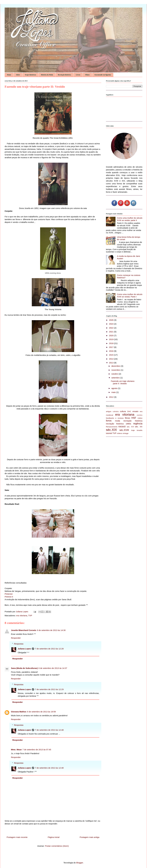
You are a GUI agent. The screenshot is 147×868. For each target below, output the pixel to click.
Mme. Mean (16, 750)
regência (138, 424)
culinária (116, 412)
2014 (112, 359)
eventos (140, 415)
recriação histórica (133, 421)
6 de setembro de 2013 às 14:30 (51, 630)
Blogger (80, 863)
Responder (16, 638)
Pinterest (9, 594)
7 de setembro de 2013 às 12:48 (49, 730)
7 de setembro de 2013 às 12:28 (49, 649)
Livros (78, 75)
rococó (122, 427)
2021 (112, 332)
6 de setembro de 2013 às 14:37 (53, 668)
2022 (112, 328)
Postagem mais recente (17, 837)
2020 (112, 335)
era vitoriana (22, 616)
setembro (116, 378)
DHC (129, 411)
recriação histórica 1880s (119, 424)
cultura (123, 411)
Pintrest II (9, 597)
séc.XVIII (124, 430)
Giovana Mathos (19, 712)
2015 (112, 355)
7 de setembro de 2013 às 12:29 (49, 689)
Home (9, 75)
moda (118, 421)
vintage (126, 433)
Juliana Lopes (24, 649)
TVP (30, 616)
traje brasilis (137, 430)
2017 (112, 347)
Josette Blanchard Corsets (24, 630)
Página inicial (54, 837)
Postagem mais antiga (90, 837)
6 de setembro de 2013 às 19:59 (41, 712)
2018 (112, 343)
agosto (115, 388)
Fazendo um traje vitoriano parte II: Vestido (123, 382)
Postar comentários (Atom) (57, 846)
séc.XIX (111, 430)
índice (140, 418)
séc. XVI (130, 427)
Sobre (18, 75)
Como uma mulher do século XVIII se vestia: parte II (130, 219)
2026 (112, 320)
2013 (112, 363)
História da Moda (47, 75)
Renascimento (112, 427)
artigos (109, 411)
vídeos (120, 433)
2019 (112, 339)
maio (114, 392)
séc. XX (139, 427)
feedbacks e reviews (115, 418)
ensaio (135, 411)
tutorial (109, 433)
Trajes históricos (30, 75)
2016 (112, 351)
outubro (115, 374)
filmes (127, 418)
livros (109, 421)
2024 (112, 324)
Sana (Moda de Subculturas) (24, 668)
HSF (134, 418)
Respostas (19, 644)
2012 (112, 397)
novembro (116, 370)
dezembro (116, 366)
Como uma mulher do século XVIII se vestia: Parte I (130, 295)
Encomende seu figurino (103, 75)
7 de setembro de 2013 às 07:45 (37, 750)
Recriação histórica (64, 75)
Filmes (87, 75)
